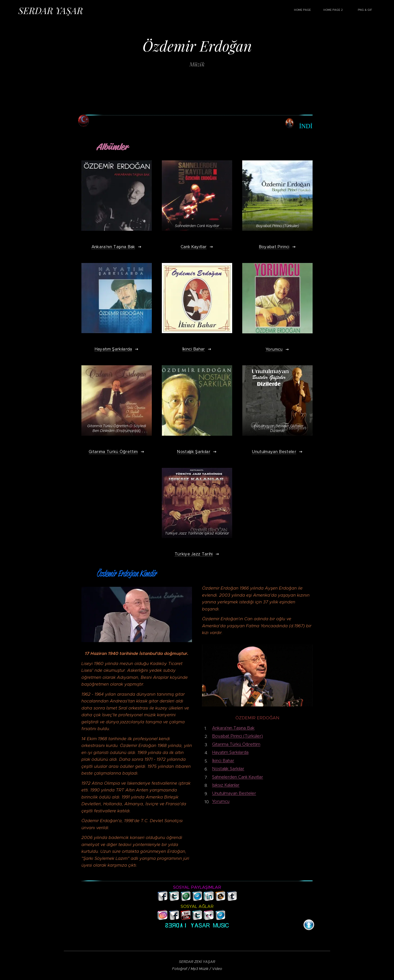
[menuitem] (347, 10)
